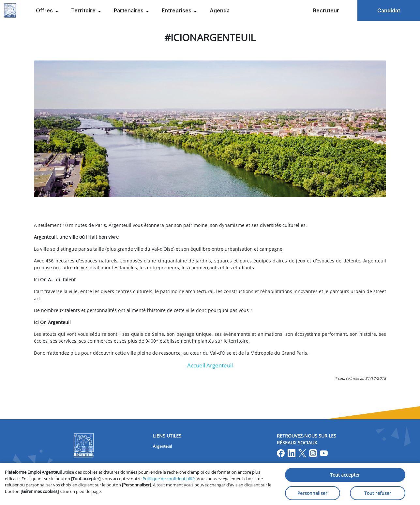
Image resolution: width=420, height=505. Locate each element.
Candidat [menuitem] (389, 10)
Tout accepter (345, 475)
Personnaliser (312, 493)
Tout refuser (378, 493)
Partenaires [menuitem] (129, 10)
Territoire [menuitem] (84, 10)
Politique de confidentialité (169, 479)
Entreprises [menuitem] (177, 10)
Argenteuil (162, 446)
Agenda (220, 10)
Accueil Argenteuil (210, 365)
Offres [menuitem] (45, 10)
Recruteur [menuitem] (326, 10)
